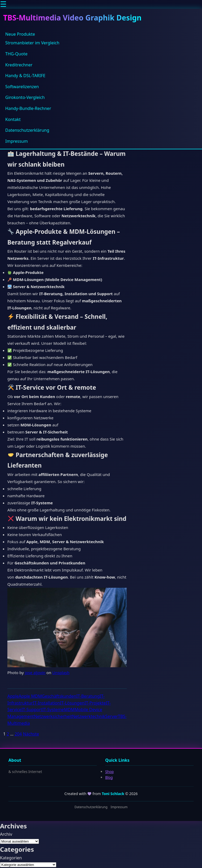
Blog (109, 777)
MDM (69, 710)
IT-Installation (46, 703)
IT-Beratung (88, 696)
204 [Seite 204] (18, 734)
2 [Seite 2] (8, 734)
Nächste (31, 734)
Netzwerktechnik (89, 716)
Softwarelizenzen (22, 87)
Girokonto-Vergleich (25, 97)
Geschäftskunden (59, 696)
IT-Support (32, 710)
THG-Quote (16, 54)
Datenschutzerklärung (27, 130)
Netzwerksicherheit (53, 716)
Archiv (6, 834)
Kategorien (11, 858)
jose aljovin (35, 673)
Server (112, 716)
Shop (109, 772)
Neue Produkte (20, 34)
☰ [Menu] (3, 4)
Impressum (17, 141)
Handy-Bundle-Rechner (28, 108)
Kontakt (13, 119)
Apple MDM (30, 696)
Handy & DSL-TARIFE (25, 76)
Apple (13, 696)
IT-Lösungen (72, 703)
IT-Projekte (95, 703)
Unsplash (61, 673)
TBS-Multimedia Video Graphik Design (72, 18)
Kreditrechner (19, 65)
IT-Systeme (53, 710)
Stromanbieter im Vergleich (32, 43)
